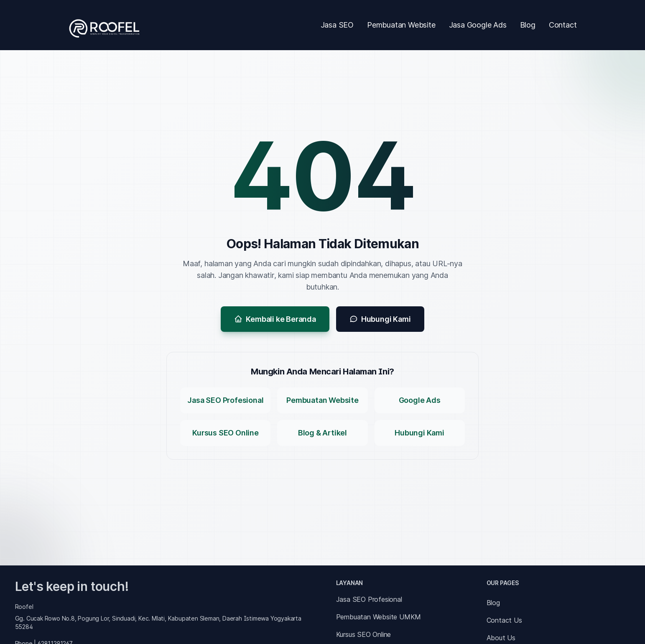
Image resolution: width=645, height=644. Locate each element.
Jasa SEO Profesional (369, 599)
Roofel (24, 607)
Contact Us (504, 620)
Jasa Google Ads (478, 25)
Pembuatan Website (401, 25)
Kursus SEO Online (364, 634)
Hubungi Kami (380, 319)
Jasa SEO (337, 25)
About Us (501, 638)
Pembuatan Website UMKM (379, 617)
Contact (563, 25)
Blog (528, 25)
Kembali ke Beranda (275, 319)
